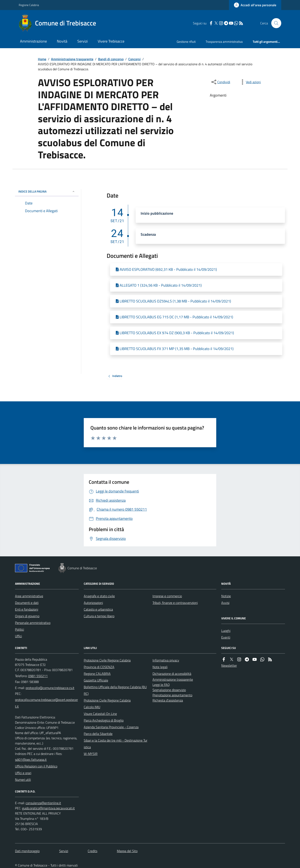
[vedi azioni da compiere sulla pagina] (250, 82)
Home (42, 59)
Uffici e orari (23, 773)
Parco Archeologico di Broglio (104, 720)
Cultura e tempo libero (99, 616)
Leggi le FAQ (161, 685)
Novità (62, 41)
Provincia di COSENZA (99, 667)
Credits (92, 851)
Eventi (226, 637)
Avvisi (225, 603)
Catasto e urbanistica (98, 609)
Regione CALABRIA (97, 674)
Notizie (226, 596)
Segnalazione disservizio (169, 690)
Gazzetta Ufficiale (96, 680)
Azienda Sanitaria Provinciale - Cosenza (111, 727)
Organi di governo (27, 616)
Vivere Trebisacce (111, 41)
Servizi (82, 41)
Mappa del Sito (127, 851)
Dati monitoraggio (27, 851)
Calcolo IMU (92, 707)
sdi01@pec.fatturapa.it (31, 760)
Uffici (18, 636)
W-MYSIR (91, 754)
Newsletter (229, 665)
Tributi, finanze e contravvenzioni (175, 603)
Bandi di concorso (111, 59)
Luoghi (226, 631)
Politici (19, 629)
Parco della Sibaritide (98, 734)
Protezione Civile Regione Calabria (107, 660)
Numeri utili (23, 780)
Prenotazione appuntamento (172, 695)
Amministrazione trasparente (72, 59)
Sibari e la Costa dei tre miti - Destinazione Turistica (116, 744)
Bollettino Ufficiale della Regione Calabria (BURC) (115, 690)
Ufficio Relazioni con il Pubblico (36, 766)
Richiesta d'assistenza (168, 700)
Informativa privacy (166, 660)
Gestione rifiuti (186, 42)
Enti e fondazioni (27, 609)
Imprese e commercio (167, 596)
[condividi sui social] (220, 82)
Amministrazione (33, 41)
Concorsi (134, 59)
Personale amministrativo (33, 623)
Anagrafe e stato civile (99, 596)
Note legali (160, 667)
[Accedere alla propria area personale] (255, 5)
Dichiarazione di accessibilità (172, 674)
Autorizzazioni (93, 603)
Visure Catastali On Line (100, 714)
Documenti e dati (27, 603)
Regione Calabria (29, 5)
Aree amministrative (29, 596)
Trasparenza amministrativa (224, 42)
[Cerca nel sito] (275, 23)
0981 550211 (38, 676)
